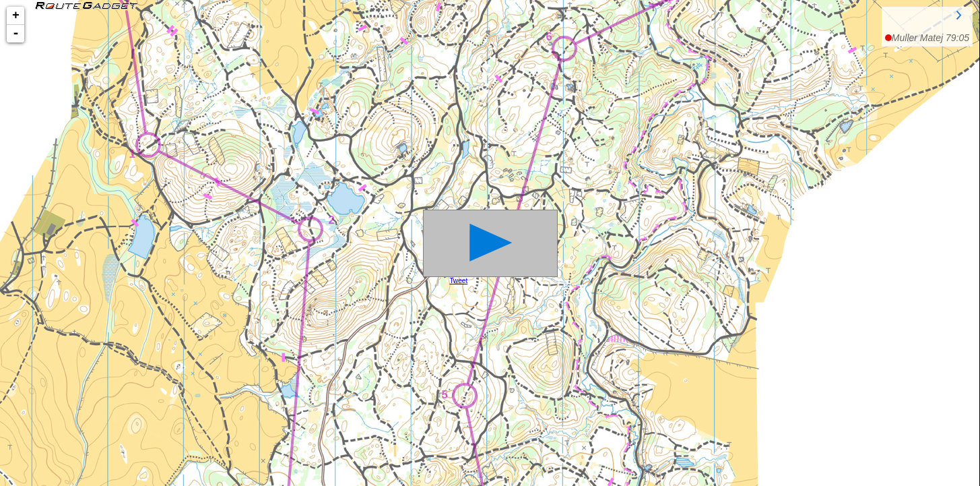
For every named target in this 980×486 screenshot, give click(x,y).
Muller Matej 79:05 (930, 38)
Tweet (459, 281)
